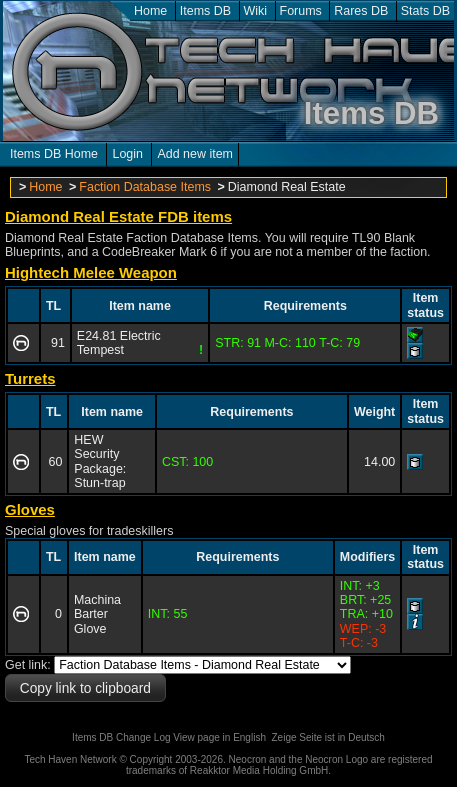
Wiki (256, 11)
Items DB (205, 11)
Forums (301, 11)
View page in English (219, 737)
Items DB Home (54, 154)
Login (127, 154)
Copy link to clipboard (85, 688)
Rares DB (361, 11)
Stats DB (425, 11)
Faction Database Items (145, 187)
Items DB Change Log (121, 737)
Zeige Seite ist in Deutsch (328, 737)
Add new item (195, 154)
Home (150, 11)
